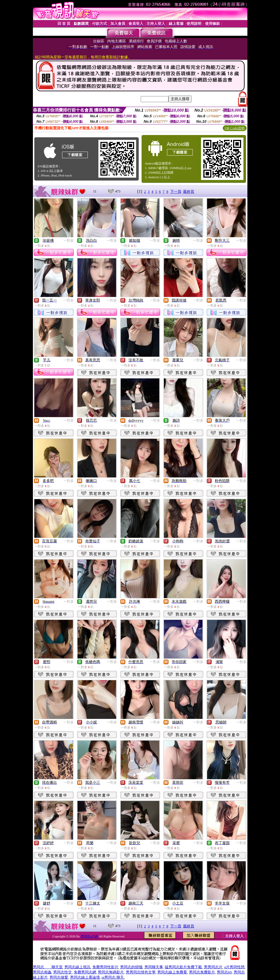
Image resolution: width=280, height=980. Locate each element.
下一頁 (176, 192)
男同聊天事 (154, 967)
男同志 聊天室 (48, 967)
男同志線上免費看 (172, 972)
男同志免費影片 (202, 972)
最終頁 (189, 192)
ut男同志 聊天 (113, 977)
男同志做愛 (59, 977)
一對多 (69, 241)
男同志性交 (62, 972)
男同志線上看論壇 (85, 977)
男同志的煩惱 (131, 967)
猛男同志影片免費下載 (183, 967)
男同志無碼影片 (111, 972)
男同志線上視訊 (77, 967)
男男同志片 (213, 967)
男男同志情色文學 (141, 972)
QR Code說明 (235, 128)
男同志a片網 (90, 936)
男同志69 (224, 972)
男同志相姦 (42, 972)
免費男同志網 (85, 972)
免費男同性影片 (105, 967)
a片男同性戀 (234, 967)
